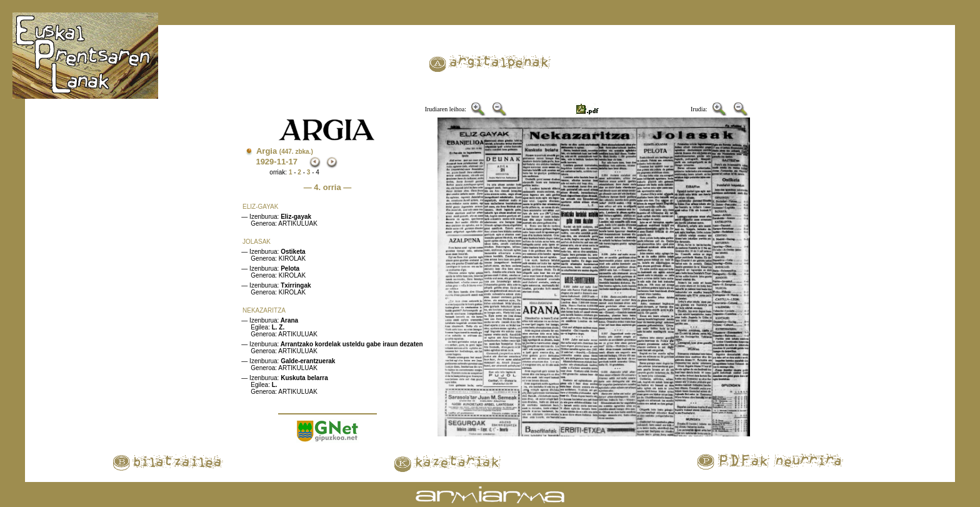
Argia (285, 151)
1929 (265, 162)
